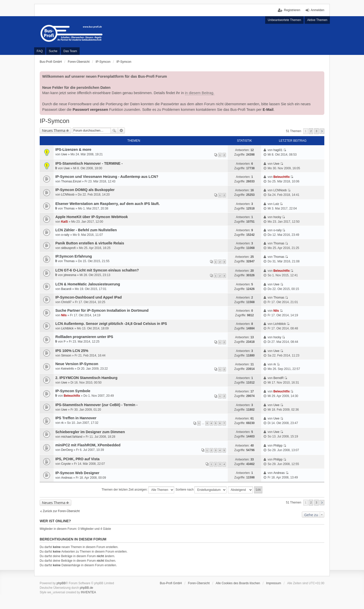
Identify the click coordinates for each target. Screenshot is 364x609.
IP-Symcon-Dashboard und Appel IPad (89, 297)
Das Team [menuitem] (70, 51)
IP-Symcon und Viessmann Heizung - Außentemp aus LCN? (107, 177)
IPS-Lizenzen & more (73, 150)
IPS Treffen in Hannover (76, 418)
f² (65, 342)
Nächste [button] (322, 131)
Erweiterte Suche (121, 131)
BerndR (278, 378)
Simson (66, 355)
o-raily (65, 235)
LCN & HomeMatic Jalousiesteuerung (88, 284)
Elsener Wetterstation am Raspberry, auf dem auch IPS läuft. (108, 204)
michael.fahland (72, 437)
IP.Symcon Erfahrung (74, 256)
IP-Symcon (54, 121)
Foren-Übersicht (199, 583)
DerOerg (67, 450)
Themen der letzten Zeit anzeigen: (138, 490)
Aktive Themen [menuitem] (317, 20)
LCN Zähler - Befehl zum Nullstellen (86, 230)
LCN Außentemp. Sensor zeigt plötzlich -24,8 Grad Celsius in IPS (111, 324)
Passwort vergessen (90, 110)
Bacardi (66, 289)
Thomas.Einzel (71, 181)
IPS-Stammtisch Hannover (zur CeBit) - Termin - (96, 405)
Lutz (276, 204)
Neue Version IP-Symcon (77, 364)
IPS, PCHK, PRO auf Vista (77, 459)
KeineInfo (68, 369)
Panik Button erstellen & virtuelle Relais (90, 243)
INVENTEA (88, 592)
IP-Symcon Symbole (73, 391)
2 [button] (311, 131)
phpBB (61, 583)
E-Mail (268, 110)
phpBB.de (87, 588)
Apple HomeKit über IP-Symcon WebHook (92, 217)
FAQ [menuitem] (40, 51)
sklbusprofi (68, 248)
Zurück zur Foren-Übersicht (61, 511)
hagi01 (278, 150)
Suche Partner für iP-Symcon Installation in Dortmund (102, 310)
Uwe (64, 154)
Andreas (67, 478)
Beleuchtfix (281, 177)
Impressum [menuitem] (274, 583)
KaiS (65, 222)
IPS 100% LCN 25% (72, 351)
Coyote (66, 464)
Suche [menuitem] (53, 51)
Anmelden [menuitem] (317, 10)
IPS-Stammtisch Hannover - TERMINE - (89, 163)
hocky (277, 217)
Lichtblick (67, 328)
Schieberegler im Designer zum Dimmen (90, 432)
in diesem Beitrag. (200, 93)
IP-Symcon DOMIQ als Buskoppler (85, 190)
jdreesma (70, 275)
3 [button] (316, 131)
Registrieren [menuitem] (292, 10)
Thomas (69, 208)
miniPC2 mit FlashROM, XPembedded (88, 445)
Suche (114, 131)
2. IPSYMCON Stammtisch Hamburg (86, 378)
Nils (64, 315)
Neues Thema (54, 130)
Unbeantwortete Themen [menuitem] (284, 20)
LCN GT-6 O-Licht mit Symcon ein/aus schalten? (97, 270)
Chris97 (66, 302)
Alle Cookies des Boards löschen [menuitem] (238, 583)
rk (275, 364)
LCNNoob (68, 195)
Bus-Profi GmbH (171, 583)
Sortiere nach (201, 490)
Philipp (278, 446)
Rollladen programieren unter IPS (84, 337)
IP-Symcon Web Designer (77, 473)
